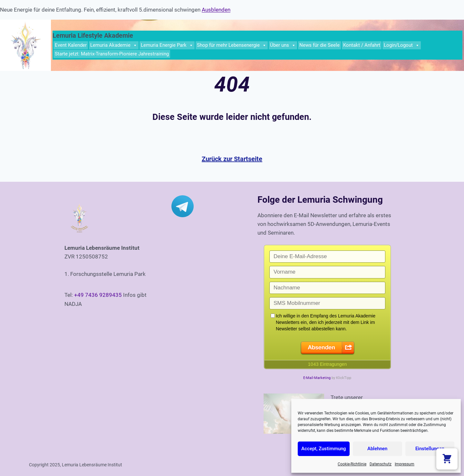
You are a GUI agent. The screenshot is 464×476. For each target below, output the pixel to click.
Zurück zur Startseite (232, 159)
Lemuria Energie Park (167, 45)
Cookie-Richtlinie (352, 464)
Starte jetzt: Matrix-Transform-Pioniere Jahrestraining (112, 54)
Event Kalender (71, 45)
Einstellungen (430, 449)
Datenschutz (381, 464)
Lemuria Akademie (114, 45)
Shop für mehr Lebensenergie (232, 45)
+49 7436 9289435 (98, 295)
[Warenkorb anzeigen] (447, 459)
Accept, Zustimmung (324, 449)
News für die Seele (319, 45)
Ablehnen (377, 449)
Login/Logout (402, 45)
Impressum (405, 464)
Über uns (283, 45)
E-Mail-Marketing (317, 378)
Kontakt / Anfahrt (362, 45)
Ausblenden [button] (216, 10)
